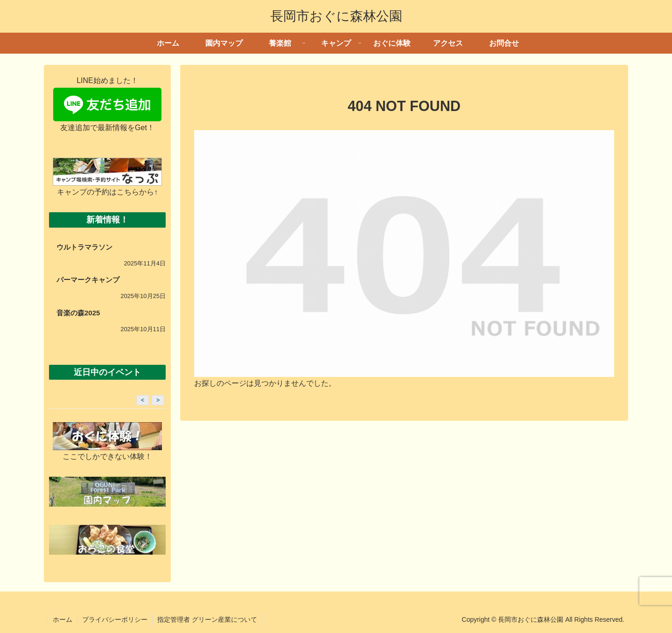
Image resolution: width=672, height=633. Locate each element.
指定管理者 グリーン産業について (207, 619)
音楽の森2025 (78, 313)
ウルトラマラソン (84, 247)
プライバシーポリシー (115, 619)
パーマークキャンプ (88, 280)
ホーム (63, 619)
